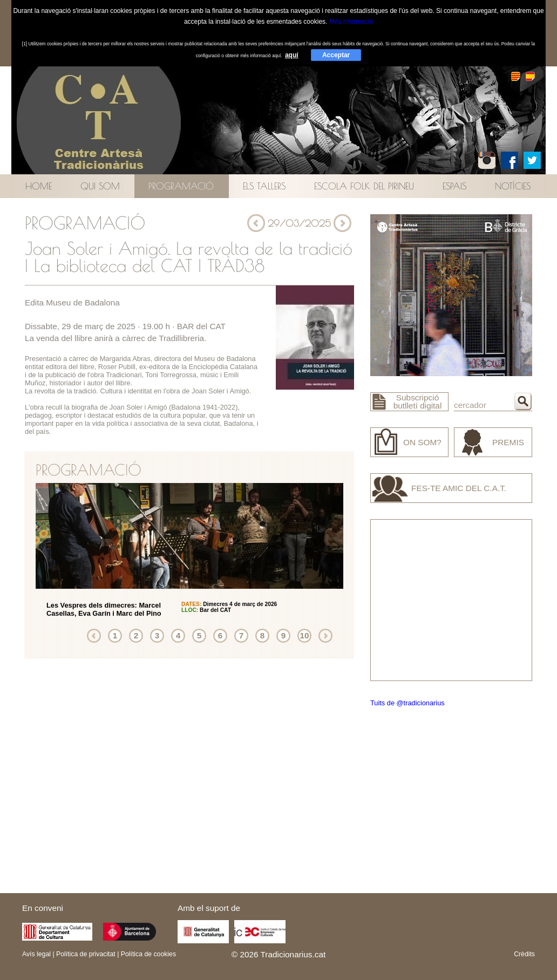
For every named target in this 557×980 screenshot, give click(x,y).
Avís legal (36, 954)
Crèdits (524, 954)
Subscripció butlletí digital (418, 401)
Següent (325, 636)
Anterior (94, 636)
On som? (422, 442)
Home (39, 186)
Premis (508, 442)
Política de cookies (148, 954)
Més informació (351, 22)
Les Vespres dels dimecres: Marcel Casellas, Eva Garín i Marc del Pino (104, 609)
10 (304, 635)
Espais (454, 186)
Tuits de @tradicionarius (407, 703)
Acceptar (336, 55)
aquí (292, 55)
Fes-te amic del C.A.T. (459, 488)
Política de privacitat (86, 954)
